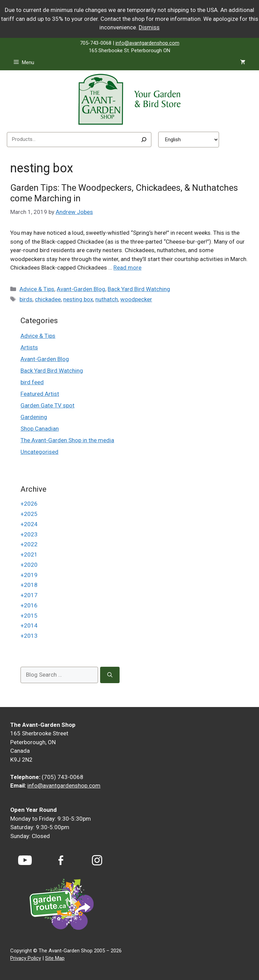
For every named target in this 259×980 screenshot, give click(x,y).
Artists (29, 347)
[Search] (144, 140)
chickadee (48, 299)
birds (26, 299)
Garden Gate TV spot (47, 405)
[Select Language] (189, 140)
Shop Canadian (40, 429)
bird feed (32, 382)
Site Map (55, 958)
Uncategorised (39, 452)
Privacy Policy (26, 958)
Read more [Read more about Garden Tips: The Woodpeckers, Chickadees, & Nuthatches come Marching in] (127, 268)
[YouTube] (25, 860)
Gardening (34, 417)
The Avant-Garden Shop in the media (67, 440)
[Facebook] (61, 860)
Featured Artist (40, 394)
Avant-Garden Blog (81, 289)
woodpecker (136, 299)
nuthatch (107, 299)
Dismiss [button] (149, 27)
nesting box (78, 299)
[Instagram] (97, 860)
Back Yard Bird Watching (139, 289)
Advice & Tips (37, 289)
